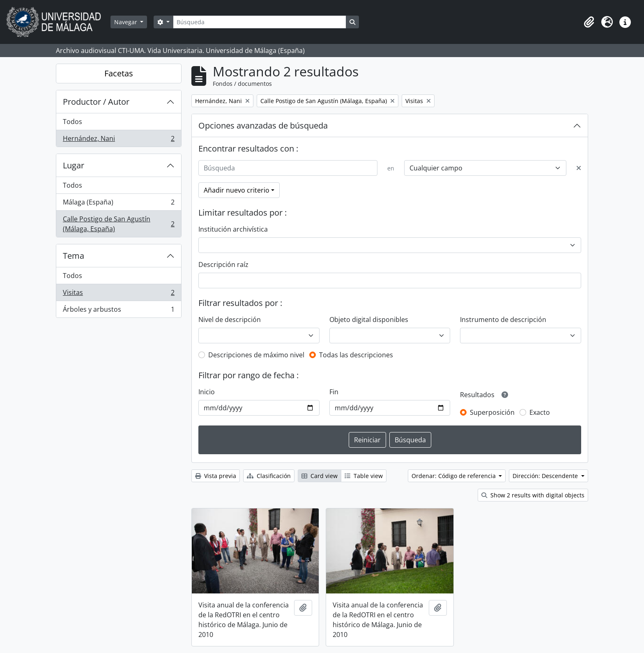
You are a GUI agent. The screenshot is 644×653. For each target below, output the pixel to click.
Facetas (119, 73)
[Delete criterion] (579, 168)
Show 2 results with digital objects (533, 495)
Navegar (126, 22)
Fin (334, 392)
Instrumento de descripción (503, 320)
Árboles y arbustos (118, 311)
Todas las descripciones (356, 355)
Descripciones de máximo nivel (256, 355)
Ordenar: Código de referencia (454, 476)
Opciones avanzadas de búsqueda (263, 125)
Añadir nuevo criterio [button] (237, 190)
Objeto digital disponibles (369, 320)
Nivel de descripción (230, 320)
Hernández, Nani (118, 140)
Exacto (540, 412)
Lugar (74, 165)
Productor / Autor (96, 102)
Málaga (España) (118, 204)
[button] (589, 22)
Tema (74, 256)
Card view (320, 476)
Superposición (492, 412)
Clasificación (269, 476)
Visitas (118, 294)
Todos (72, 122)
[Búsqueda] (260, 22)
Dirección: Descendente (546, 476)
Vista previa (216, 476)
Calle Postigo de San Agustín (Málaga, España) (118, 224)
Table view (364, 476)
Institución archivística (233, 229)
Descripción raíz (223, 264)
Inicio (207, 392)
